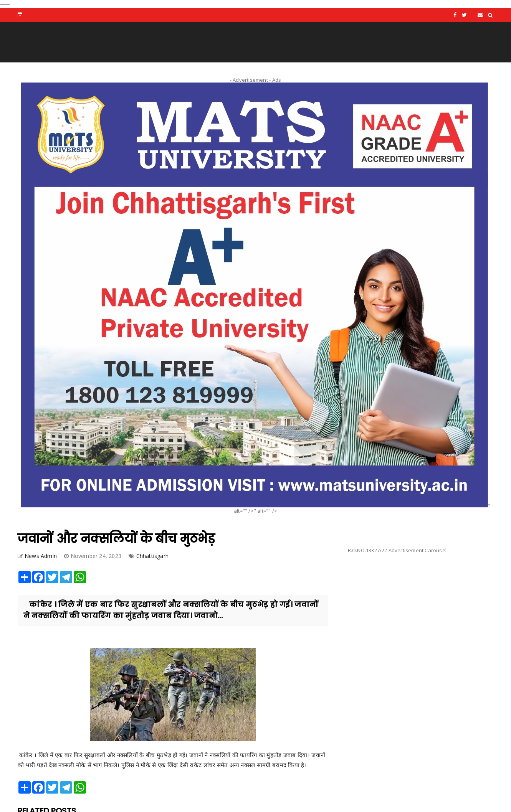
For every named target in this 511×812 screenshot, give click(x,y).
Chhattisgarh (152, 556)
